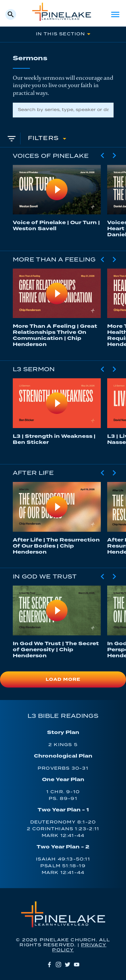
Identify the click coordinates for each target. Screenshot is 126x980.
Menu (115, 14)
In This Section (61, 34)
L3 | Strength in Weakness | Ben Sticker (54, 439)
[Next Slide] (114, 155)
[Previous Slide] (102, 155)
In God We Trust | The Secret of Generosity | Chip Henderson (56, 650)
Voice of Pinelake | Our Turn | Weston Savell (56, 226)
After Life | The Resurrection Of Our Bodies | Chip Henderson (56, 546)
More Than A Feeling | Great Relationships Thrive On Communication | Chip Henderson (55, 335)
